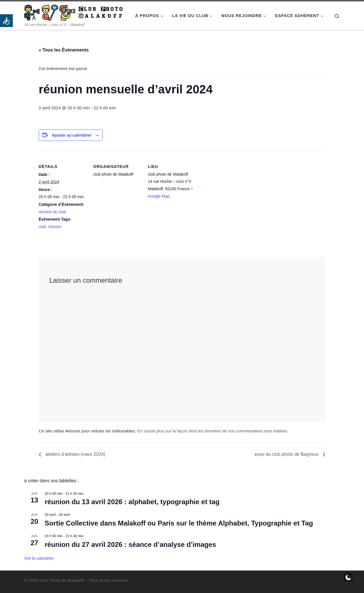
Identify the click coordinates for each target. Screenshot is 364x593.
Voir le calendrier (39, 558)
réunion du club (52, 212)
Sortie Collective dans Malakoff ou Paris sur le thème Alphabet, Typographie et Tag (179, 523)
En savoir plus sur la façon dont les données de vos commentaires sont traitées (212, 431)
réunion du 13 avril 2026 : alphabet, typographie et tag (132, 502)
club (42, 227)
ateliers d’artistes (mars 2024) (75, 454)
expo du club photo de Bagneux (287, 454)
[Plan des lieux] (232, 189)
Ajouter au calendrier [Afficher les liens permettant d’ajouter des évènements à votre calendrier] (72, 135)
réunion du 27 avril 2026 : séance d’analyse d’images (130, 544)
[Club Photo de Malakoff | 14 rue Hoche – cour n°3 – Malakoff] (73, 12)
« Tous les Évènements (64, 50)
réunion (55, 227)
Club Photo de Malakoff (62, 580)
